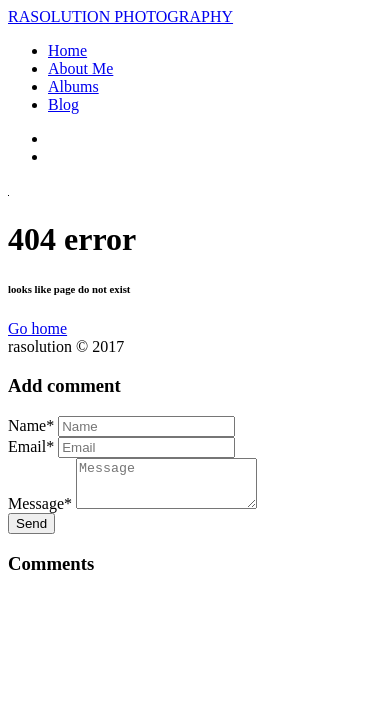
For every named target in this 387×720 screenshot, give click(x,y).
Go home (37, 328)
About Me (80, 68)
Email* (31, 446)
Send (31, 532)
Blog (63, 104)
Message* (40, 512)
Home (67, 50)
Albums (73, 86)
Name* (31, 425)
